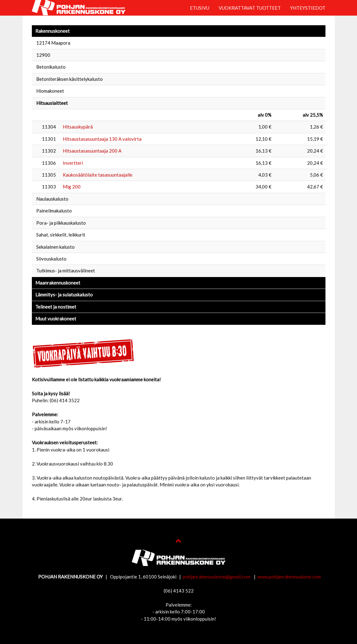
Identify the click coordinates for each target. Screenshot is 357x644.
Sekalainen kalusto (55, 247)
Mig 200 (72, 187)
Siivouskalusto (51, 259)
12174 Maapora (53, 43)
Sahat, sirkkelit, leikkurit (61, 235)
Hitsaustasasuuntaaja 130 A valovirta (102, 139)
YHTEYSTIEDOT (308, 8)
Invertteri (73, 163)
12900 (43, 55)
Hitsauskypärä (78, 127)
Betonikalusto (51, 67)
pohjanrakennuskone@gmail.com (217, 577)
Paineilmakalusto (54, 211)
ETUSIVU (200, 8)
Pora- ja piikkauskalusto (61, 223)
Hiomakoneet (50, 91)
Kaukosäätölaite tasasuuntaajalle (98, 175)
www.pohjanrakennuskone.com (289, 577)
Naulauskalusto (52, 199)
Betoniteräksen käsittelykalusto (69, 79)
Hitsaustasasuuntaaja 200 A (92, 151)
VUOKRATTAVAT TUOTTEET (250, 8)
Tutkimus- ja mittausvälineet (66, 271)
